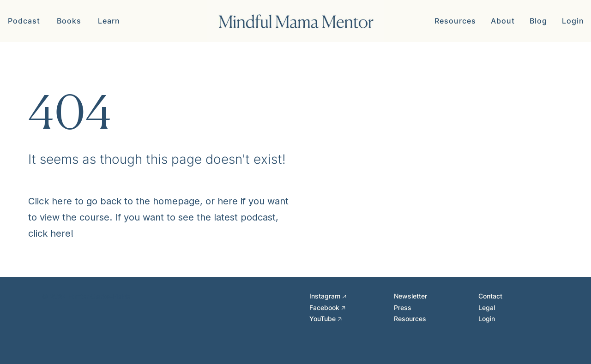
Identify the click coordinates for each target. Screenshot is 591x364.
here (228, 201)
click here (49, 233)
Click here (50, 201)
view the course (75, 217)
